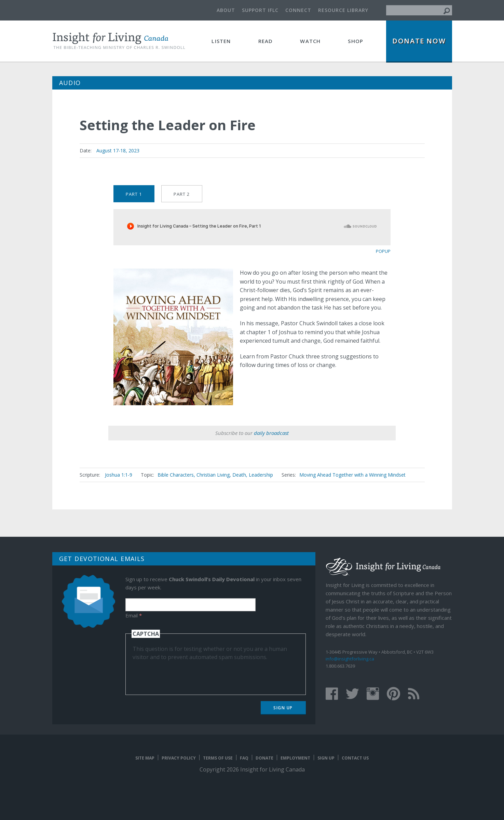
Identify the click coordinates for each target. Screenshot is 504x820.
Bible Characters (176, 475)
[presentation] (185, 674)
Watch (310, 41)
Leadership (261, 475)
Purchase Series (362, 198)
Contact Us (355, 758)
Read (266, 41)
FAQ (244, 758)
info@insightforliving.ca (350, 659)
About (226, 10)
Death (239, 475)
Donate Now (419, 41)
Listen (221, 41)
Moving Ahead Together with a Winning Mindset (352, 475)
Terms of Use (218, 758)
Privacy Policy (179, 758)
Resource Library (343, 10)
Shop (356, 41)
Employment (295, 758)
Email (134, 615)
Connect (298, 10)
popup (383, 251)
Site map (145, 758)
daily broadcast (271, 433)
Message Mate (379, 197)
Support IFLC (260, 10)
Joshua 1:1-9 (119, 475)
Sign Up (283, 708)
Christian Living (213, 475)
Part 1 (134, 194)
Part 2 (182, 194)
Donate (264, 758)
